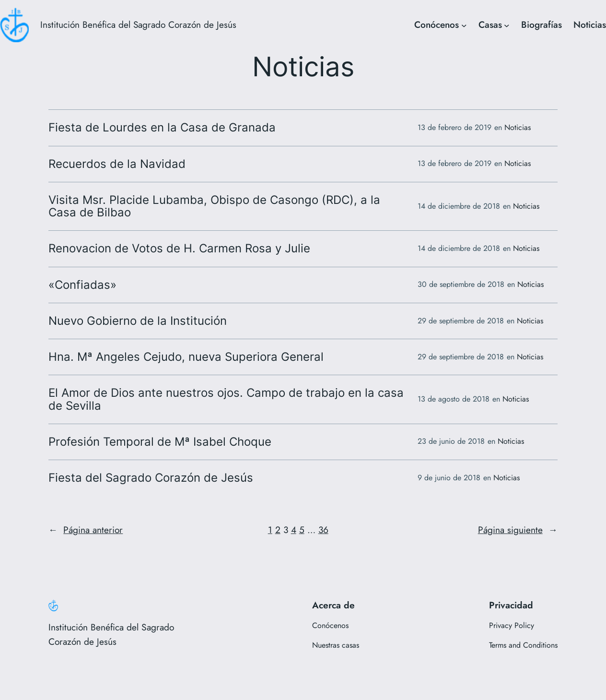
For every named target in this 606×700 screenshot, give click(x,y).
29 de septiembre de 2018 (461, 321)
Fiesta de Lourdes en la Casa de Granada (162, 128)
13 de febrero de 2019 (454, 127)
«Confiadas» (82, 285)
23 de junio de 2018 (451, 441)
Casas (490, 24)
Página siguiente (518, 530)
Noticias (590, 24)
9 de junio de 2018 (449, 478)
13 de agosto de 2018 (454, 399)
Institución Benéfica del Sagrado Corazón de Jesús (138, 25)
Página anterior (86, 530)
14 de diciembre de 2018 (459, 206)
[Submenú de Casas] (507, 25)
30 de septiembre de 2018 (461, 284)
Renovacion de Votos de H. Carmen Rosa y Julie (179, 249)
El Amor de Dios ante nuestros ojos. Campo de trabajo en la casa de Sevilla (226, 399)
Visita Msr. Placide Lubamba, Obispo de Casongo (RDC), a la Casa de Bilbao (214, 206)
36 (323, 530)
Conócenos (437, 24)
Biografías (542, 24)
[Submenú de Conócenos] (464, 25)
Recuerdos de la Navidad (117, 164)
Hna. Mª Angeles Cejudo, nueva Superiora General (186, 357)
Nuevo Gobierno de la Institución (138, 321)
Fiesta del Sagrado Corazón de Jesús (151, 478)
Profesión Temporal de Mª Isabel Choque (160, 442)
